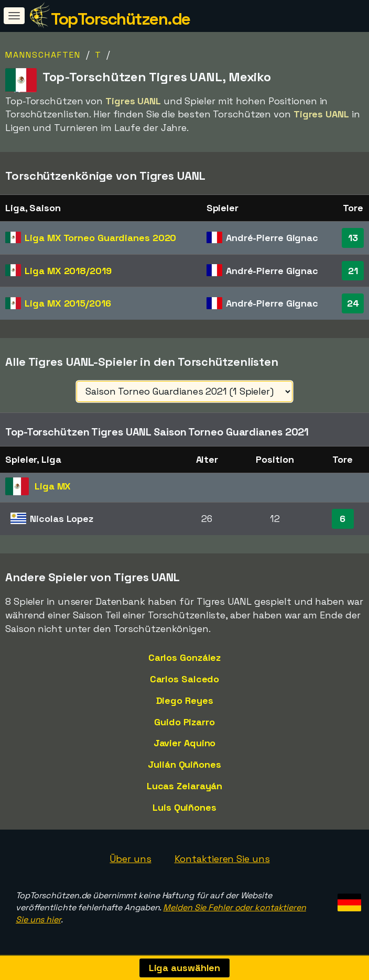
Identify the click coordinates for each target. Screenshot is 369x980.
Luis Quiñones (184, 807)
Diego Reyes (185, 700)
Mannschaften (43, 55)
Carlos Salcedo (185, 679)
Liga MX (100, 238)
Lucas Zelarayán (185, 786)
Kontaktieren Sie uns (222, 859)
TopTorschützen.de (121, 19)
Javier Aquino (185, 743)
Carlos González (185, 657)
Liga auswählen (185, 968)
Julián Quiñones (184, 764)
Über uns (130, 859)
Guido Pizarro (184, 722)
